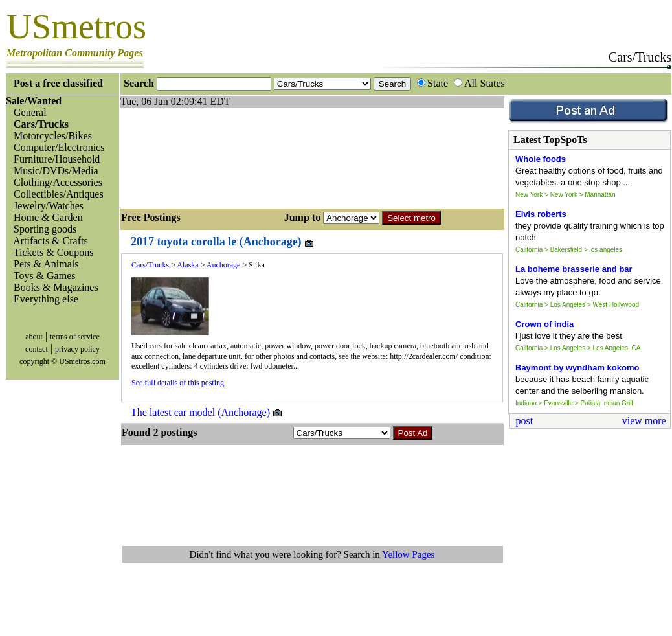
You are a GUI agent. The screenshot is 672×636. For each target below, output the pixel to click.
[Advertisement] (182, 157)
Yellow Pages (408, 554)
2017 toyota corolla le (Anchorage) (223, 242)
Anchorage (224, 265)
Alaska (187, 265)
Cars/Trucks (150, 265)
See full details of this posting (178, 383)
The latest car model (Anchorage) (207, 413)
